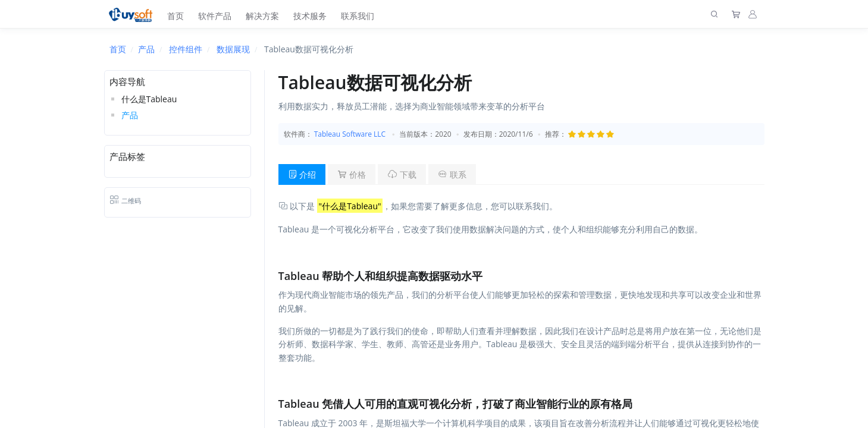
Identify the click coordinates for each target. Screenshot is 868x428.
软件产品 (215, 16)
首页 (176, 16)
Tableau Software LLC (350, 134)
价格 (352, 174)
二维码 (125, 201)
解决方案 (262, 16)
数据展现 (233, 49)
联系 (452, 174)
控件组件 (186, 49)
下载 (402, 174)
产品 (146, 49)
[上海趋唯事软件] (134, 14)
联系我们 (358, 16)
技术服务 (310, 16)
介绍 (302, 174)
